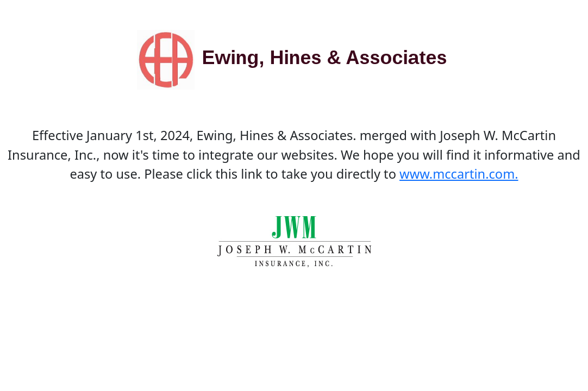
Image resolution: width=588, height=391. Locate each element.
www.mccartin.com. (459, 174)
